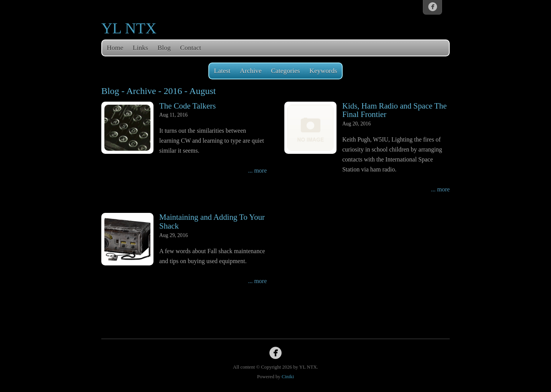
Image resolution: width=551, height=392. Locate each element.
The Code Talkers (187, 106)
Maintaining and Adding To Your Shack (212, 221)
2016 (173, 91)
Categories (285, 71)
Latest (222, 71)
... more (257, 170)
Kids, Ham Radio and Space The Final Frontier (394, 110)
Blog (164, 48)
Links (140, 48)
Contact (191, 48)
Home (115, 48)
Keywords (323, 71)
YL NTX (129, 28)
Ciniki (288, 377)
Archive (251, 71)
